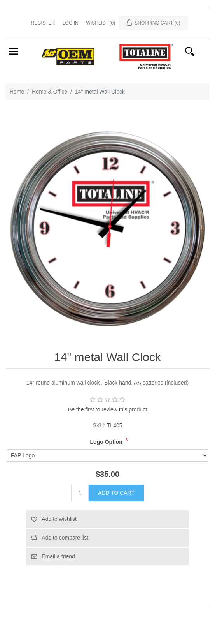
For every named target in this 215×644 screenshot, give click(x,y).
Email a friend (58, 556)
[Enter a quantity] (80, 493)
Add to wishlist (59, 519)
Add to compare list (65, 538)
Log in (71, 23)
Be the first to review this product (107, 409)
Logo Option (106, 442)
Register (43, 23)
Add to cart (116, 493)
